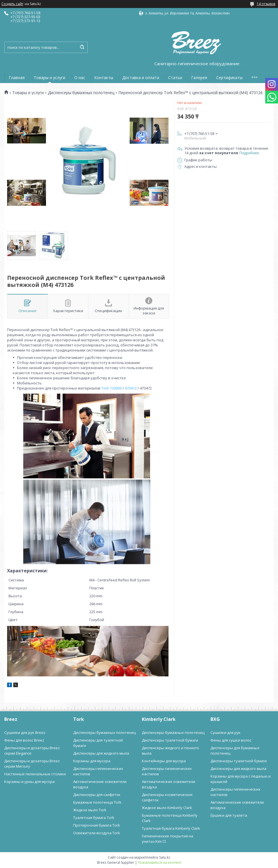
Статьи (175, 78)
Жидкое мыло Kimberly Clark (167, 808)
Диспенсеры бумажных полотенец (81, 93)
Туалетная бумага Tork (94, 818)
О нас (80, 78)
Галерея (199, 78)
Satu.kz (165, 857)
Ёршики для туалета (229, 815)
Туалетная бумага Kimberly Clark (171, 828)
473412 (131, 388)
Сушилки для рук (226, 732)
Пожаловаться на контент (160, 862)
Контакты (104, 78)
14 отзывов (266, 4)
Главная (17, 78)
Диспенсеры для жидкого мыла (101, 753)
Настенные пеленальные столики (35, 774)
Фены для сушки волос (231, 740)
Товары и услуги (50, 78)
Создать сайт (12, 4)
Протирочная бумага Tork (97, 825)
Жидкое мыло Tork (90, 810)
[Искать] (82, 47)
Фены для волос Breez (24, 740)
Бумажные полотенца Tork (97, 802)
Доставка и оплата (141, 78)
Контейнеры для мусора (164, 761)
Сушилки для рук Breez (25, 732)
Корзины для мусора (92, 761)
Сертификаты (229, 78)
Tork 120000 (111, 388)
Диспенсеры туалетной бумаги (170, 740)
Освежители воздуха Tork (97, 833)
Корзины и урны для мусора (30, 782)
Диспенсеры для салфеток (97, 795)
